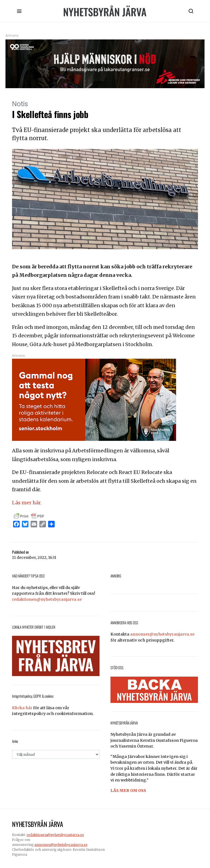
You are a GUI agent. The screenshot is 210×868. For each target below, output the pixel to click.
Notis (20, 104)
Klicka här (22, 708)
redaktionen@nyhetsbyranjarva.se (47, 599)
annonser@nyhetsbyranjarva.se (162, 634)
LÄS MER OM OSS (128, 791)
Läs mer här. (27, 503)
